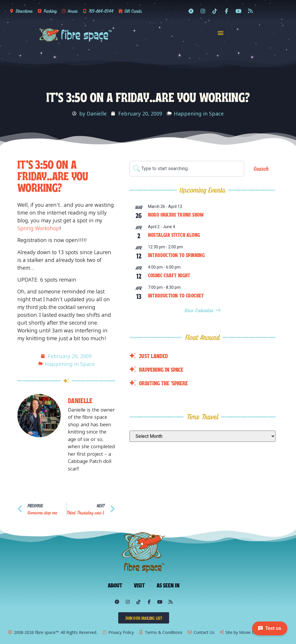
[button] (221, 32)
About (115, 585)
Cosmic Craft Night (169, 275)
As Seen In (168, 585)
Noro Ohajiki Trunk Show (176, 214)
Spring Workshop (38, 228)
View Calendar (200, 310)
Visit (139, 585)
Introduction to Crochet (176, 295)
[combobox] (187, 169)
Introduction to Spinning (176, 255)
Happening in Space (199, 113)
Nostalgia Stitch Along (174, 234)
